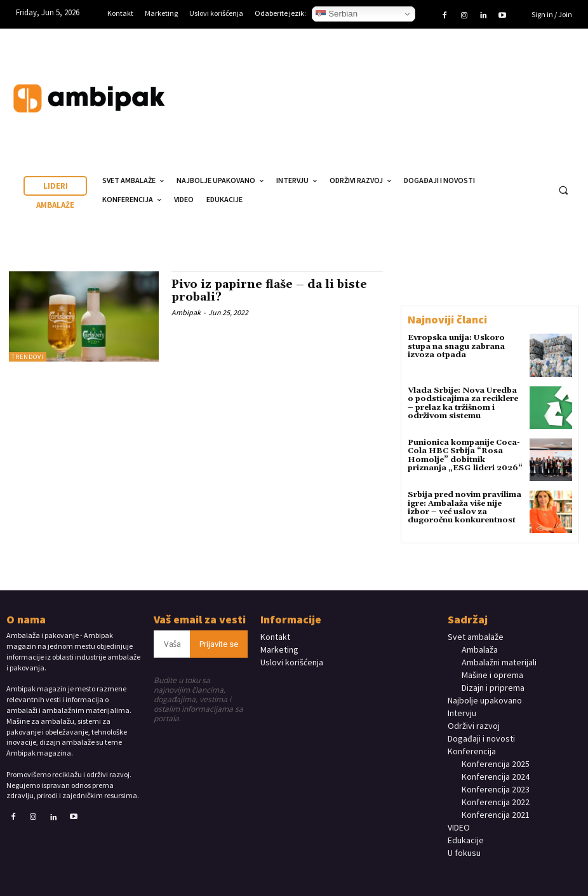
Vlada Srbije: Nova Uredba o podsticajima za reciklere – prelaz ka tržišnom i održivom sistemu (464, 403)
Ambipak (186, 312)
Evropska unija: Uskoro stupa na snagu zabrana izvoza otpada (456, 346)
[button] (563, 191)
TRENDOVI (28, 357)
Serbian (337, 14)
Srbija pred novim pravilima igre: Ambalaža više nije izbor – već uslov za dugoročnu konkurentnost (464, 507)
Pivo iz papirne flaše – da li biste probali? (271, 291)
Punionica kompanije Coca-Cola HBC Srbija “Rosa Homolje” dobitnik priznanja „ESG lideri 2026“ (464, 455)
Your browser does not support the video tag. (486, 86)
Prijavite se (219, 644)
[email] (172, 644)
